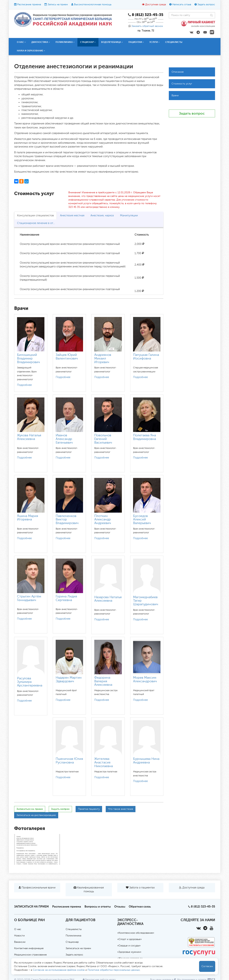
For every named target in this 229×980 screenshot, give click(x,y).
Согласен (207, 966)
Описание (178, 72)
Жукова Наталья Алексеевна (29, 437)
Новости (19, 936)
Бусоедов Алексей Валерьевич (142, 520)
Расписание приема (29, 5)
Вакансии (20, 942)
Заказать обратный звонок (147, 26)
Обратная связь (140, 907)
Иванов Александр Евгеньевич (64, 439)
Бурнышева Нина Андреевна (146, 761)
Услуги (155, 42)
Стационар (88, 42)
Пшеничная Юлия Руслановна (69, 761)
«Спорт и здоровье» (129, 939)
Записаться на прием (30, 809)
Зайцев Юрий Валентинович (67, 357)
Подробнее (24, 385)
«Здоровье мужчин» (129, 952)
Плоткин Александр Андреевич (103, 520)
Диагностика (41, 42)
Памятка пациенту (89, 809)
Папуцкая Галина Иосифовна (146, 357)
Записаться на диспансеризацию (36, 815)
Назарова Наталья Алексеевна (108, 599)
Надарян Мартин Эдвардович (69, 680)
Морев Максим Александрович (145, 680)
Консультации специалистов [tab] (35, 216)
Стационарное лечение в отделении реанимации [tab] (38, 223)
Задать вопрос (206, 5)
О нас (21, 42)
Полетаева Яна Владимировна (145, 437)
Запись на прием (58, 5)
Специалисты (174, 42)
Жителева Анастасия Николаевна (104, 763)
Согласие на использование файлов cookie (59, 970)
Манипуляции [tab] (129, 216)
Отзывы (120, 907)
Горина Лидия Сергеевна (66, 598)
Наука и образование (31, 51)
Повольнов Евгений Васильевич (103, 439)
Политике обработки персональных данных (114, 970)
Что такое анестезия (121, 809)
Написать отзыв (182, 5)
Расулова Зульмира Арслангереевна (30, 682)
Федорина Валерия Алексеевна (103, 681)
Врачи (175, 96)
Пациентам (136, 42)
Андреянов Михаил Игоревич (103, 359)
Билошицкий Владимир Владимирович (28, 359)
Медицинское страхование (30, 955)
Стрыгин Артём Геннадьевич (29, 598)
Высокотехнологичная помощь (93, 5)
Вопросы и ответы (98, 907)
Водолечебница (112, 42)
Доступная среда (156, 5)
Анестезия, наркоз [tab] (102, 216)
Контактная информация (29, 948)
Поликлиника (65, 42)
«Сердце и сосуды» (129, 946)
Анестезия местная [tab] (72, 216)
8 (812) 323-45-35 (203, 907)
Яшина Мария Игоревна (28, 518)
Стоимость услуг (182, 84)
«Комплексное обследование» (136, 933)
